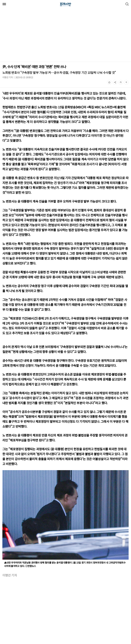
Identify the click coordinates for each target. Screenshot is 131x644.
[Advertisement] (29, 35)
